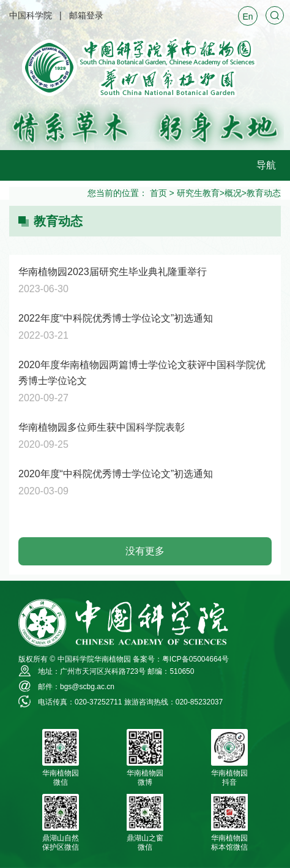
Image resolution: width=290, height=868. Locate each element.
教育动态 (264, 193)
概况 (233, 193)
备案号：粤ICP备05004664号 (181, 659)
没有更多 (145, 551)
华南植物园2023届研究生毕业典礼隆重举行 (113, 272)
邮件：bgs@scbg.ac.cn (76, 687)
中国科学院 (31, 15)
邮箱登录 (86, 15)
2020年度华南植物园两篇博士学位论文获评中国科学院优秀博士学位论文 (142, 373)
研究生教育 (198, 193)
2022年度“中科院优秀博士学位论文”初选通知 (116, 318)
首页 (158, 193)
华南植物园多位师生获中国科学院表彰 (102, 427)
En (247, 17)
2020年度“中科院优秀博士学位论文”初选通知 (116, 474)
